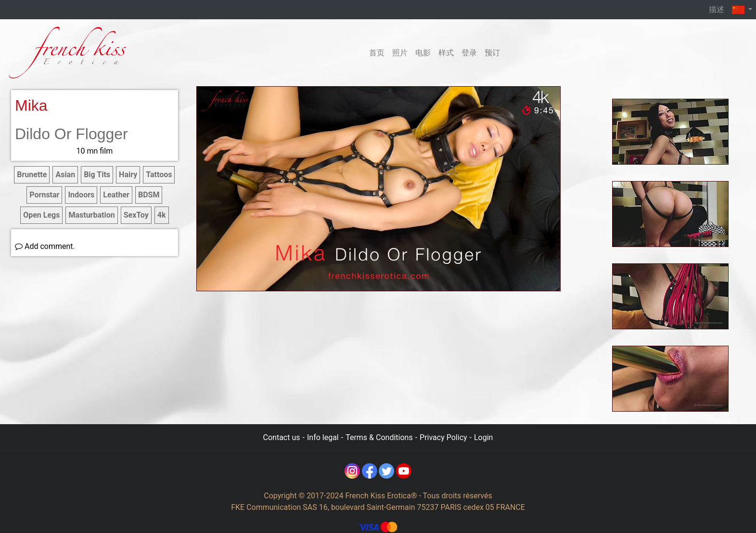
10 (95, 151)
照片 (400, 53)
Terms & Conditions (379, 437)
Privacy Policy (443, 437)
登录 (469, 53)
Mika (31, 105)
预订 (492, 53)
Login (483, 437)
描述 (717, 9)
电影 (423, 53)
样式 (446, 53)
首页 (377, 53)
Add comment (44, 246)
